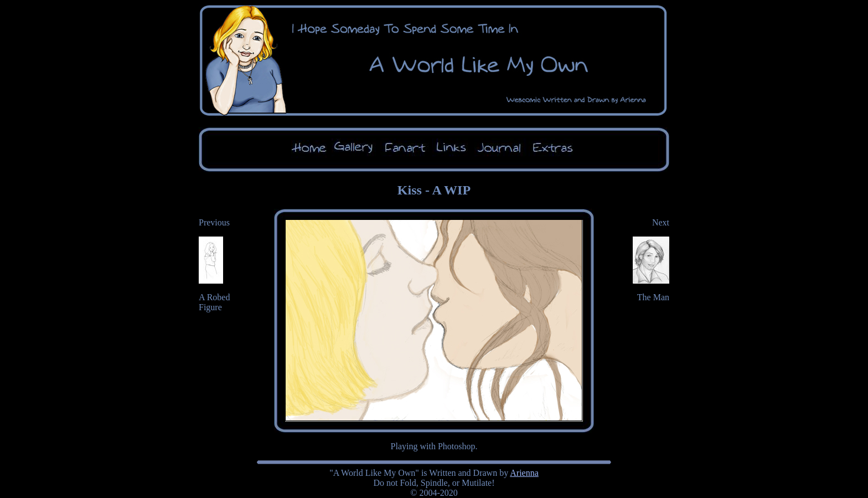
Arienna (524, 473)
